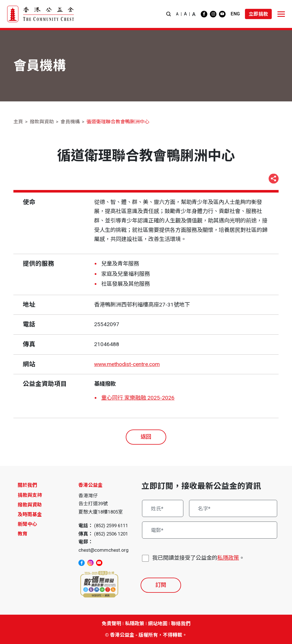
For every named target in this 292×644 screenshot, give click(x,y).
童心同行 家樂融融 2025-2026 (138, 398)
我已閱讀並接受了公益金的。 (198, 558)
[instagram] (213, 14)
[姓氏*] (163, 508)
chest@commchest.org (104, 550)
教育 (23, 534)
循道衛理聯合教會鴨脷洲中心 (118, 122)
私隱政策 (228, 558)
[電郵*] (210, 530)
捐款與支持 (30, 495)
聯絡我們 (181, 623)
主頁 (18, 122)
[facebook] (204, 14)
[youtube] (222, 14)
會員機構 (70, 122)
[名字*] (233, 508)
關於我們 (27, 485)
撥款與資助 (42, 122)
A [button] (177, 14)
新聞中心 (27, 524)
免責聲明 (111, 623)
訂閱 (161, 585)
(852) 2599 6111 (111, 526)
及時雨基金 (30, 514)
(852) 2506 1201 (111, 534)
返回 (146, 437)
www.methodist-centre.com (127, 364)
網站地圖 (158, 623)
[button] (169, 14)
